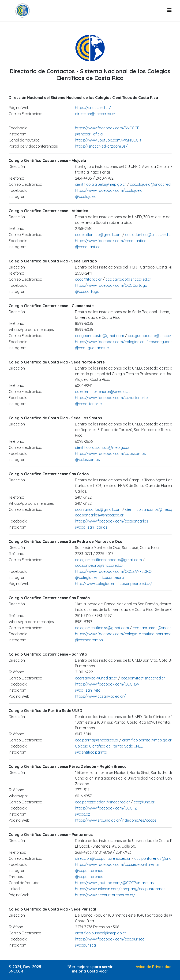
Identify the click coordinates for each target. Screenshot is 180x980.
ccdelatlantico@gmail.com (98, 235)
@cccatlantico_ (89, 247)
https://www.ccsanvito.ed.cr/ (100, 696)
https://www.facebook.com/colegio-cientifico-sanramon (124, 634)
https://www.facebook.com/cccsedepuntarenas (117, 864)
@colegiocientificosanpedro (99, 577)
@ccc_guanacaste (92, 348)
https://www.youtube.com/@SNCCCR (108, 140)
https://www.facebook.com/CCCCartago (111, 285)
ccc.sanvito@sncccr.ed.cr (143, 678)
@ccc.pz (82, 814)
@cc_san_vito (88, 690)
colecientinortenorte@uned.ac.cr (103, 392)
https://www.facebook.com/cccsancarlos (112, 521)
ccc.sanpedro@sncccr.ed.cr (99, 565)
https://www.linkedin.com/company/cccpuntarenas (120, 889)
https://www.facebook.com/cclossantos (110, 454)
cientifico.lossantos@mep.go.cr (102, 447)
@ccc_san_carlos (91, 527)
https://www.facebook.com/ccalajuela (109, 190)
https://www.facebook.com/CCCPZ (106, 808)
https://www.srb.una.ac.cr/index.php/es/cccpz (116, 820)
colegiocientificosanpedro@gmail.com (109, 560)
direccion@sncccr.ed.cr (95, 114)
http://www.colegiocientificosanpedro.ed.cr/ (114, 584)
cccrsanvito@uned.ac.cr (96, 678)
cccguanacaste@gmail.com (99, 336)
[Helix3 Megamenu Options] (169, 10)
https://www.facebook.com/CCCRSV (107, 684)
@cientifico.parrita (91, 752)
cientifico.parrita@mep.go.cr (147, 740)
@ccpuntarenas (89, 871)
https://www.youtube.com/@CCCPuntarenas (114, 883)
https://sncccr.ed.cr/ (93, 108)
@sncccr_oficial (89, 134)
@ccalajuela (86, 196)
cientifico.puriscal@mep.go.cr (101, 933)
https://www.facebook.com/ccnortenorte (111, 398)
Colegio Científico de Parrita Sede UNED (109, 746)
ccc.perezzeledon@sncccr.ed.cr (102, 802)
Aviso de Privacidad (154, 967)
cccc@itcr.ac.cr (88, 279)
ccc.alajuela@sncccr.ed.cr (152, 184)
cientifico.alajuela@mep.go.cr (101, 184)
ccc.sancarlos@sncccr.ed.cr (99, 515)
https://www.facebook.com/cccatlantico (111, 241)
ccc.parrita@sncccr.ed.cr (97, 740)
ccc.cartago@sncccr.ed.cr (128, 279)
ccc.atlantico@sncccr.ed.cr (148, 235)
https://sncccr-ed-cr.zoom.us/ (101, 146)
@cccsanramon (89, 640)
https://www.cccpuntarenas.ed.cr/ (105, 895)
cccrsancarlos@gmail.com (98, 509)
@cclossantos (87, 460)
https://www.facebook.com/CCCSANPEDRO (113, 571)
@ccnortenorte (88, 404)
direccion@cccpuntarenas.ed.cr (103, 858)
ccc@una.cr (144, 802)
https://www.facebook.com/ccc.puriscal (110, 939)
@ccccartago (87, 291)
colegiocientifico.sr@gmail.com (102, 628)
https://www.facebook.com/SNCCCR (107, 128)
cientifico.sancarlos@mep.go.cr (152, 509)
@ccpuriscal (86, 945)
